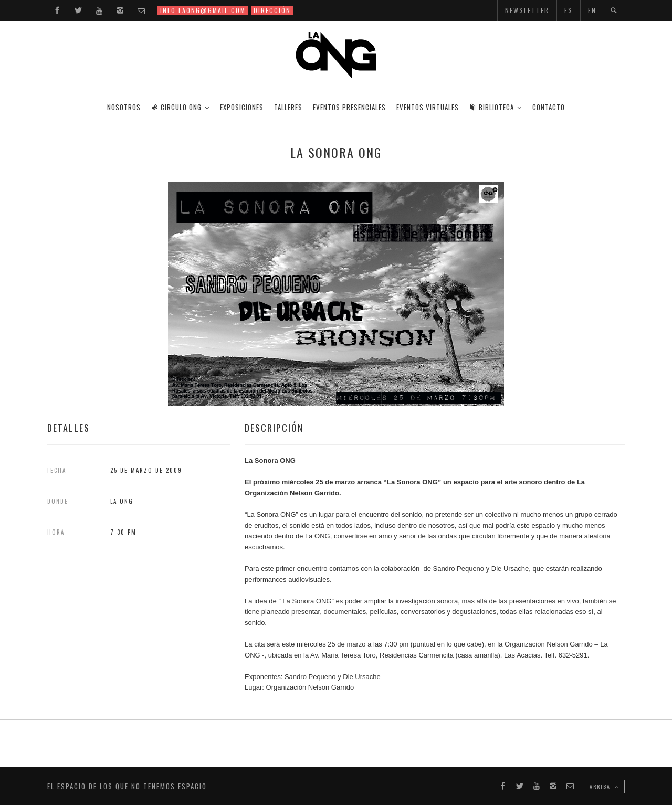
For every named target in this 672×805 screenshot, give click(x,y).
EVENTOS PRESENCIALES (349, 107)
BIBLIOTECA (492, 107)
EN (592, 10)
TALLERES (288, 107)
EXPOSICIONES (242, 107)
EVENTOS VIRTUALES (428, 107)
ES (569, 10)
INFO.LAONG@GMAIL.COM (203, 10)
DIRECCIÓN (272, 10)
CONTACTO (549, 107)
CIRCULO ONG (176, 107)
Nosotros (124, 107)
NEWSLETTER (527, 10)
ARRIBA (604, 786)
